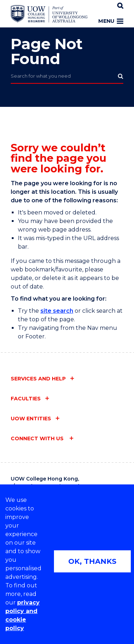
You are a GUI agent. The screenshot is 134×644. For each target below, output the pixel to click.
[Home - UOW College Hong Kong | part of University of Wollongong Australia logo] (49, 14)
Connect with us (38, 438)
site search (57, 311)
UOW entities (31, 419)
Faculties (26, 399)
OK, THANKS (92, 561)
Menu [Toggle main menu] (111, 21)
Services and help (38, 379)
